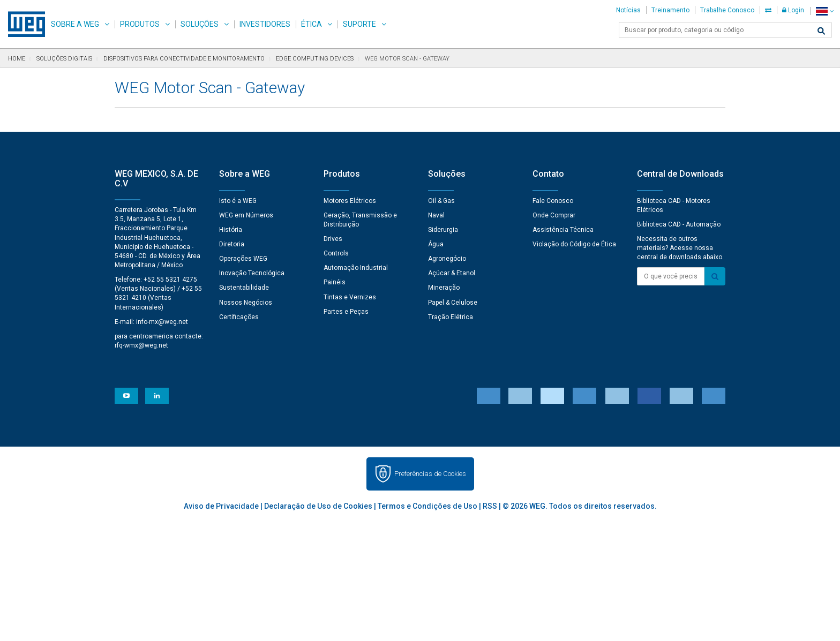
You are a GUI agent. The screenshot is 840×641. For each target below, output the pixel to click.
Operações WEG (243, 259)
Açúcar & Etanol (452, 273)
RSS (490, 506)
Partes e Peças (346, 312)
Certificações (239, 317)
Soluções (200, 24)
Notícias (628, 10)
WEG (23, 24)
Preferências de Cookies (430, 474)
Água (436, 244)
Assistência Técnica (563, 230)
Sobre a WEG (75, 24)
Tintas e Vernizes (350, 297)
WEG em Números (246, 215)
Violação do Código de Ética (574, 244)
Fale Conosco (553, 201)
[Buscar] (821, 31)
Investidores (265, 24)
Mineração (444, 288)
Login (793, 10)
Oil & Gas (441, 201)
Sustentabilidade (244, 288)
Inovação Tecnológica (252, 273)
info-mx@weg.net (162, 322)
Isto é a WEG (238, 201)
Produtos (140, 24)
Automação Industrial (356, 268)
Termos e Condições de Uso (427, 506)
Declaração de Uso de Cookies (318, 506)
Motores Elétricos (350, 201)
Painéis (335, 282)
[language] (825, 11)
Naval (436, 215)
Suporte (359, 24)
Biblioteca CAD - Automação (679, 224)
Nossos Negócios (246, 303)
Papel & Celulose (453, 303)
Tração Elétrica (451, 317)
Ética (312, 24)
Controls (336, 253)
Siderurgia (443, 230)
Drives (333, 239)
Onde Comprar (554, 215)
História (231, 230)
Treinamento (670, 10)
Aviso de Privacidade (221, 506)
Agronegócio (447, 259)
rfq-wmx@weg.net (141, 345)
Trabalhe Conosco (727, 10)
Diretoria (232, 244)
